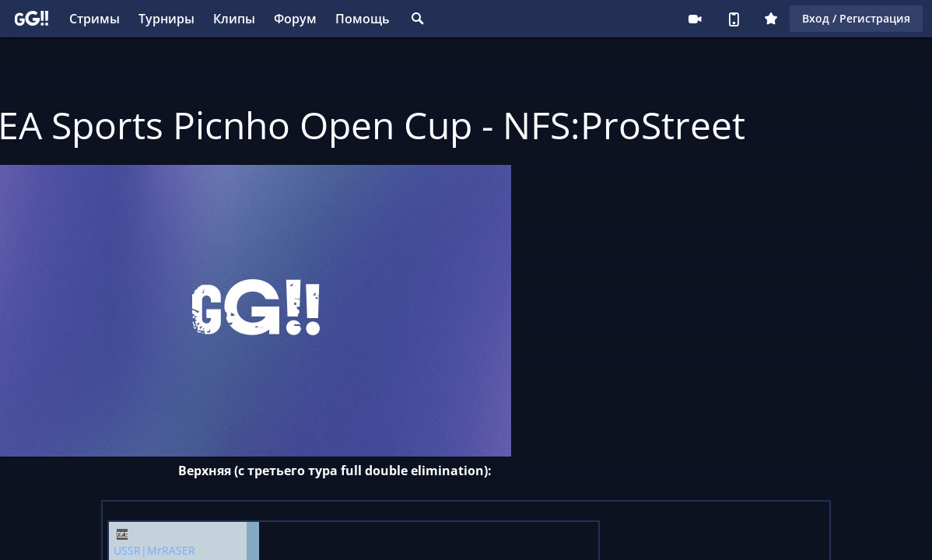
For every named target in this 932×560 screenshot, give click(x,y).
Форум (295, 19)
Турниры (166, 19)
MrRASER (171, 550)
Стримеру (695, 19)
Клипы (234, 19)
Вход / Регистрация (856, 18)
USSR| (130, 550)
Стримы (95, 19)
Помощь (363, 19)
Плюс (771, 19)
